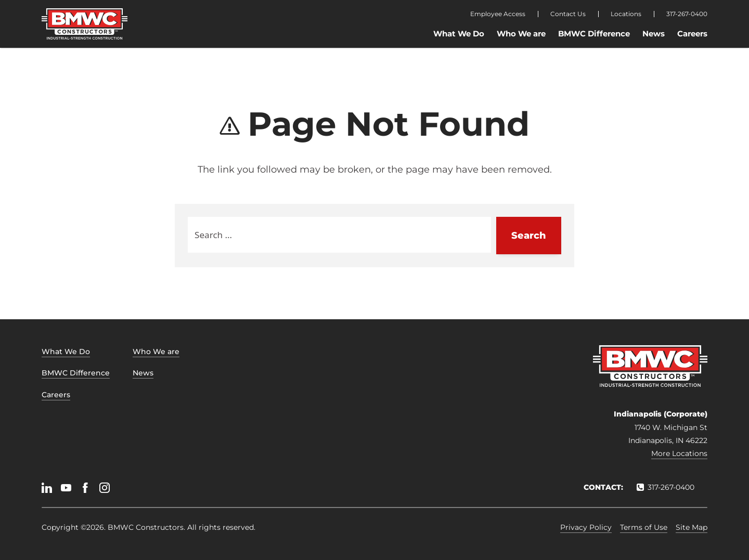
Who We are (521, 34)
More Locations (679, 453)
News (654, 34)
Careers (692, 34)
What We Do (459, 34)
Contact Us (568, 14)
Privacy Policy (586, 527)
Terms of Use (644, 527)
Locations (626, 14)
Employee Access (498, 14)
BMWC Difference (594, 34)
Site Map (692, 527)
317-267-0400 (687, 14)
